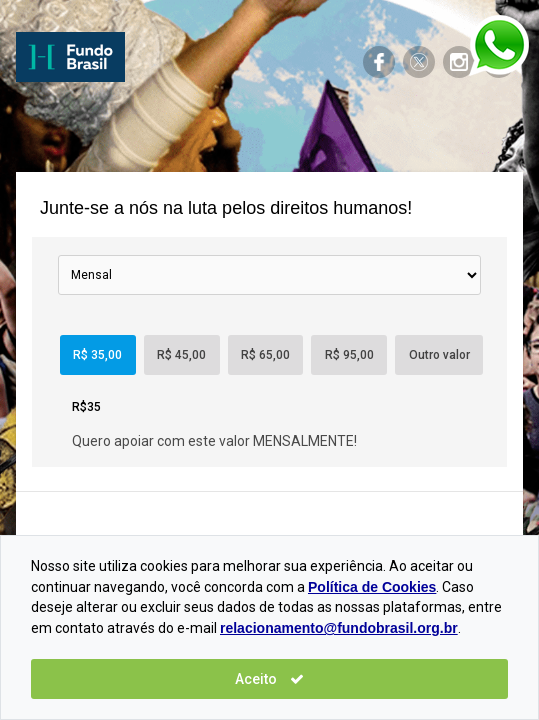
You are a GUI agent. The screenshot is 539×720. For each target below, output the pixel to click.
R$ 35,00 (97, 355)
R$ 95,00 (349, 355)
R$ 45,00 (181, 355)
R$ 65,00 (265, 355)
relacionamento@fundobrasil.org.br (339, 628)
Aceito (269, 679)
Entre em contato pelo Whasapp (499, 45)
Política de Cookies (372, 587)
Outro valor (439, 355)
